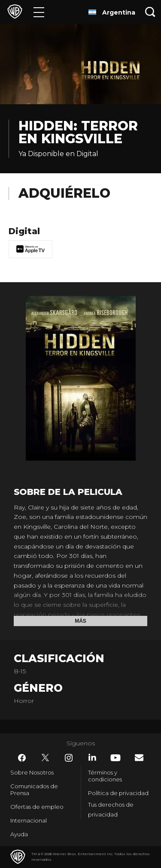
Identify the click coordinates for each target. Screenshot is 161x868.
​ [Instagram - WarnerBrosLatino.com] (69, 758)
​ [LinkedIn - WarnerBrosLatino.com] (92, 757)
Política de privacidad (118, 793)
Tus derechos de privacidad (111, 809)
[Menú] (39, 12)
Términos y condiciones (105, 776)
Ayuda (19, 834)
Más (80, 621)
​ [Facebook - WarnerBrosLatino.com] (22, 758)
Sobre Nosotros (32, 772)
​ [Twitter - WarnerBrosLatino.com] (46, 758)
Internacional (29, 820)
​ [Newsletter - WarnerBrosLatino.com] (139, 758)
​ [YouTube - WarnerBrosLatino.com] (115, 758)
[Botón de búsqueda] (150, 12)
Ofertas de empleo (37, 807)
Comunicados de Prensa (34, 790)
